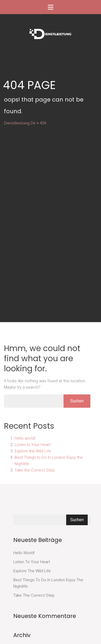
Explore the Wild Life (33, 451)
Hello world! (25, 438)
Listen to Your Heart (33, 445)
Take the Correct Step (35, 470)
